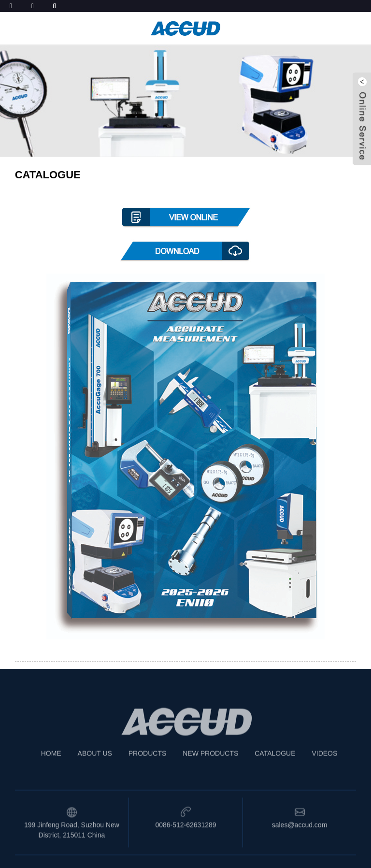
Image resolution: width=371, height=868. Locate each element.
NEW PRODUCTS (210, 763)
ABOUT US (95, 763)
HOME (51, 763)
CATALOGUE (275, 763)
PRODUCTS (148, 763)
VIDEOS (324, 763)
